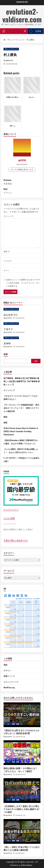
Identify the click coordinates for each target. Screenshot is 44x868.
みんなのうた (11, 315)
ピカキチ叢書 (9, 518)
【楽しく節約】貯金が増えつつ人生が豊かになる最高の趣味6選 (21, 848)
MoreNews (27, 865)
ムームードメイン (11, 509)
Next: (22, 191)
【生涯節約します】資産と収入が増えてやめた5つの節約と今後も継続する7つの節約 (21, 809)
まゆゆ (7, 343)
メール (8, 261)
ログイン (7, 670)
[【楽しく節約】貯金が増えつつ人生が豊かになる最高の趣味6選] (22, 831)
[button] (4, 31)
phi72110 (9, 60)
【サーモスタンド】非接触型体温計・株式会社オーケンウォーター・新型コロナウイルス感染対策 (21, 408)
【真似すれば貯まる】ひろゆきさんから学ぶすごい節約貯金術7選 (21, 732)
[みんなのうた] (22, 309)
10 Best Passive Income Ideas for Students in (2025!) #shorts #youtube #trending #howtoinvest (21, 431)
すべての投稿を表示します (22, 170)
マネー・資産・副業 (13, 724)
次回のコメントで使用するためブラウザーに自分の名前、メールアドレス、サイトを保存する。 (23, 283)
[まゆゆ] (22, 338)
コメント (8, 216)
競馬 (5, 417)
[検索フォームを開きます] (25, 31)
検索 (6, 354)
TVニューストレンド (11, 49)
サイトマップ (9, 390)
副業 (5, 422)
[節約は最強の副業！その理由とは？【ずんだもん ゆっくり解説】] (22, 753)
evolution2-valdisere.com (22, 15)
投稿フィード (9, 676)
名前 (7, 251)
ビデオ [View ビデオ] (34, 31)
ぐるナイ (8, 329)
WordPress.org (9, 687)
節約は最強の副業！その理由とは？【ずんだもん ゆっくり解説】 (20, 770)
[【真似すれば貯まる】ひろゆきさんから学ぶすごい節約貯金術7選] (22, 715)
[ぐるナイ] (22, 324)
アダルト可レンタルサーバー (16, 540)
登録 (5, 665)
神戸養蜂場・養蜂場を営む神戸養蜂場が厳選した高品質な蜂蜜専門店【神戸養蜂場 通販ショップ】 (22, 381)
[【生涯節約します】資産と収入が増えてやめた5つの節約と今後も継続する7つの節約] (22, 791)
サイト (6, 270)
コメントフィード (11, 682)
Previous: (22, 182)
